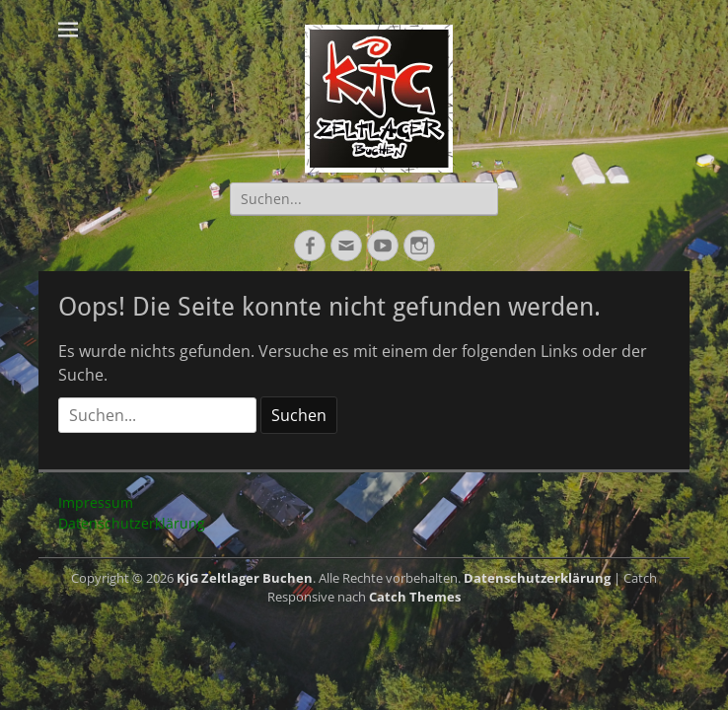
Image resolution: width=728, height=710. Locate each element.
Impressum (96, 502)
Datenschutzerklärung (132, 523)
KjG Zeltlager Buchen (245, 578)
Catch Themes (415, 597)
